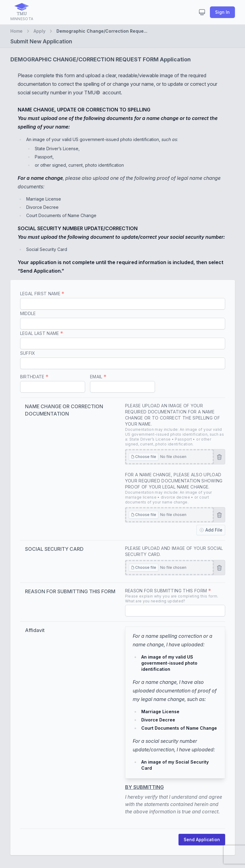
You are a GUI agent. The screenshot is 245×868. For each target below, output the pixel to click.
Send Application (202, 839)
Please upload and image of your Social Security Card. (174, 551)
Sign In (222, 12)
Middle (28, 313)
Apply (40, 31)
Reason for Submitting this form (175, 596)
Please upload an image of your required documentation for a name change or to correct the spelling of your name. (175, 425)
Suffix (28, 353)
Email (98, 377)
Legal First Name (42, 294)
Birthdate (34, 377)
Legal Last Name (42, 333)
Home (16, 31)
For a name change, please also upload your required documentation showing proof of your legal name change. (175, 488)
